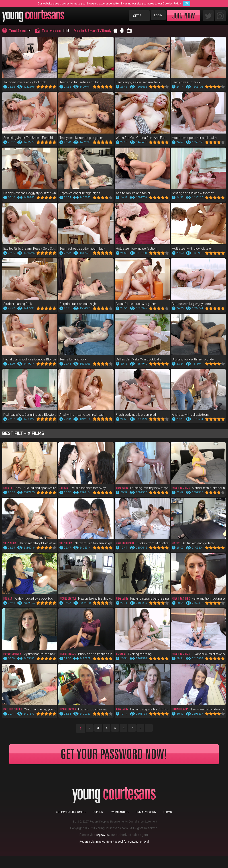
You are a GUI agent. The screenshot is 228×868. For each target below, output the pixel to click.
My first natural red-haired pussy (30, 658)
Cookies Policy (172, 4)
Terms (167, 824)
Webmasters (120, 824)
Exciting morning (134, 658)
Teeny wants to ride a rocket (198, 714)
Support (99, 824)
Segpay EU (102, 847)
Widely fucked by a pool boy (28, 603)
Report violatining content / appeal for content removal (114, 854)
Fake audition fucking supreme (198, 603)
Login (157, 16)
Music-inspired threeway (83, 491)
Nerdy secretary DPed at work (30, 547)
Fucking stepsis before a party (142, 603)
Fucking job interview (83, 714)
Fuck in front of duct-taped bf (142, 547)
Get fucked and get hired (193, 547)
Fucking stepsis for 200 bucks (142, 714)
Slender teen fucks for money (198, 491)
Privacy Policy (146, 824)
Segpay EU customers (71, 824)
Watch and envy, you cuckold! (30, 714)
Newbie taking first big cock (86, 603)
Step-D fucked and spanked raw (30, 491)
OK (187, 3)
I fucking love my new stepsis (142, 491)
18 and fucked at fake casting (198, 658)
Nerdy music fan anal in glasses (86, 547)
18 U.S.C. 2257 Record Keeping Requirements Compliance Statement (114, 833)
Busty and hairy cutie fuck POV (86, 658)
